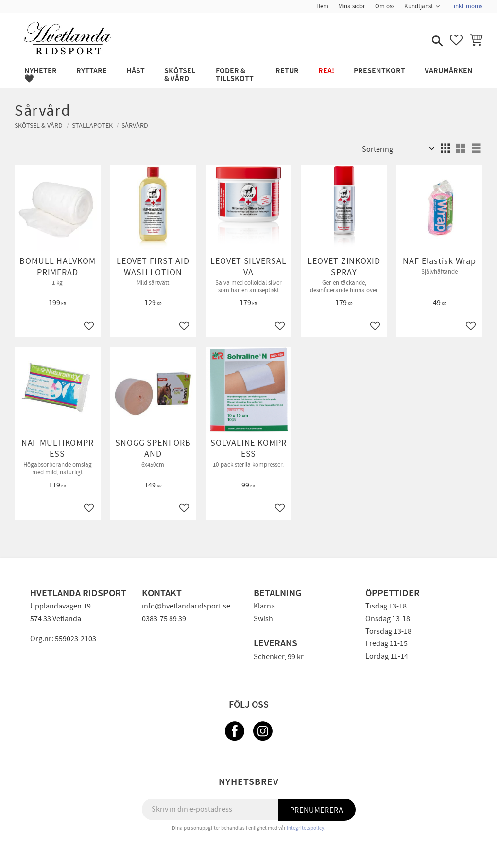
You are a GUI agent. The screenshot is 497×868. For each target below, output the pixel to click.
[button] (436, 42)
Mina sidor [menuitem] (352, 6)
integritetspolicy (305, 828)
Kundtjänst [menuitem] (419, 6)
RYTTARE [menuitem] (92, 71)
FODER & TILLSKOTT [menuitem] (235, 75)
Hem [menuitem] (322, 6)
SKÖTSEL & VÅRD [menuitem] (180, 75)
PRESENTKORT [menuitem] (379, 71)
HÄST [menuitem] (136, 71)
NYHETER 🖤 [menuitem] (41, 75)
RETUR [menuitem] (287, 71)
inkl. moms (468, 6)
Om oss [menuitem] (385, 6)
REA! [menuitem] (326, 71)
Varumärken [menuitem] (449, 71)
